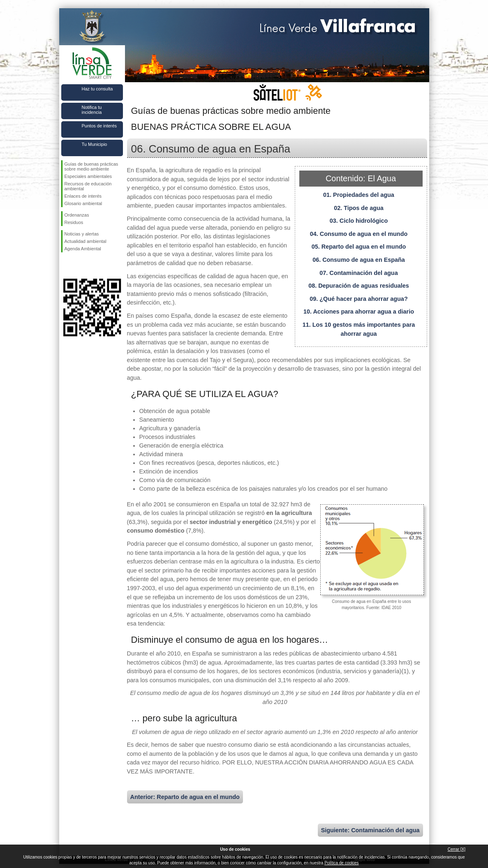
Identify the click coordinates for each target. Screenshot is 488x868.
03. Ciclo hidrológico (359, 221)
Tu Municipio (95, 144)
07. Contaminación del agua (358, 273)
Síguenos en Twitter (80, 265)
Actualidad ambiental (86, 241)
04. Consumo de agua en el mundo (359, 234)
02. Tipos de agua (359, 208)
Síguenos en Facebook (66, 265)
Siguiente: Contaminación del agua (370, 830)
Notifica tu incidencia (92, 110)
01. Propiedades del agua (359, 195)
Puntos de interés (99, 126)
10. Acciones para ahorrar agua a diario (359, 312)
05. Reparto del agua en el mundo (359, 247)
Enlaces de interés (83, 196)
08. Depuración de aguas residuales (359, 286)
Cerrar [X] (457, 849)
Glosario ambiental (83, 203)
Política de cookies (341, 863)
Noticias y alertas (82, 234)
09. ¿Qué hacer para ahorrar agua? (358, 299)
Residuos (74, 222)
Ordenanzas (77, 215)
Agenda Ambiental (83, 249)
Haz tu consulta (97, 89)
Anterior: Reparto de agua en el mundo (185, 797)
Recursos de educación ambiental (88, 186)
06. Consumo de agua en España (359, 260)
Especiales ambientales (88, 176)
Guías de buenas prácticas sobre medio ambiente (91, 166)
